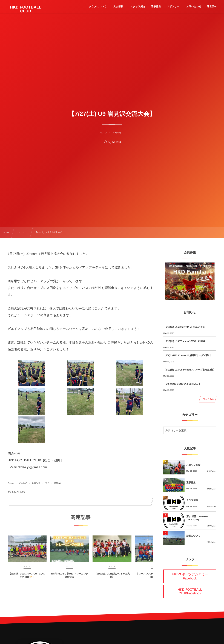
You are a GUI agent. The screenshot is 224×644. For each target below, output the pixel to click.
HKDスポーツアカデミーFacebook (190, 576)
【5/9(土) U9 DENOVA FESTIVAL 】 (182, 384)
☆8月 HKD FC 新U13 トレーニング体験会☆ (70, 578)
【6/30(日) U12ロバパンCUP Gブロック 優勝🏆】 (27, 578)
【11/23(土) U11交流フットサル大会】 (112, 578)
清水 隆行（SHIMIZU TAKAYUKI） (197, 518)
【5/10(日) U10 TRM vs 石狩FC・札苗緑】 (185, 341)
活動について (193, 536)
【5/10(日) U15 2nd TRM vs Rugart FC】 (185, 327)
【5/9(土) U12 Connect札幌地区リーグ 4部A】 (188, 355)
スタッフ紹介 (193, 465)
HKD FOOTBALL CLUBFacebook (190, 591)
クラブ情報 (192, 500)
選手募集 (191, 483)
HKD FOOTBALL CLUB (26, 9)
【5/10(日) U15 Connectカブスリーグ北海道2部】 (189, 370)
